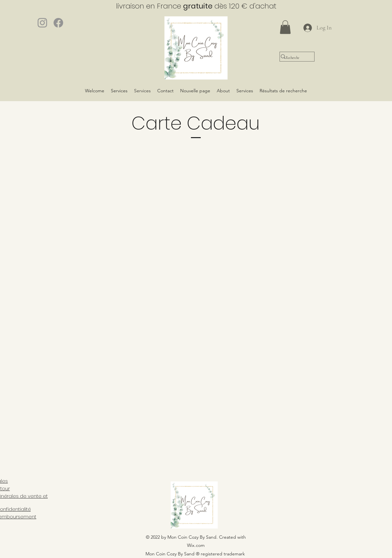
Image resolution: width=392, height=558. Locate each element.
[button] (285, 27)
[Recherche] (293, 58)
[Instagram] (42, 23)
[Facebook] (58, 23)
